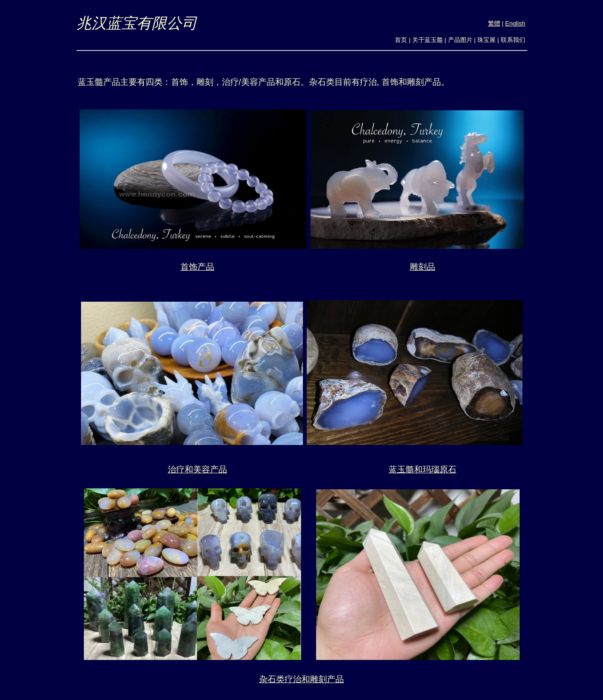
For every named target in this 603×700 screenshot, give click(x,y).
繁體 (494, 23)
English (515, 23)
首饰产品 (197, 267)
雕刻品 (423, 267)
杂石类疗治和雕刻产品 (301, 679)
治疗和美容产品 (197, 469)
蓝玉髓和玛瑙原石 (423, 469)
